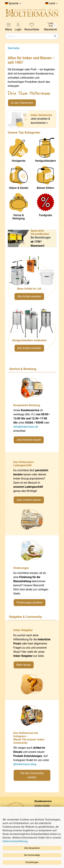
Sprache (13, 3)
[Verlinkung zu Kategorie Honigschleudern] (32, 332)
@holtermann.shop (25, 764)
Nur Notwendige (32, 855)
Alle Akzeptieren (32, 848)
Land (52, 3)
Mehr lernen (24, 665)
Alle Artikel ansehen (29, 296)
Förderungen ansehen (30, 603)
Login (18, 27)
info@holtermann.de (26, 427)
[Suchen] (55, 36)
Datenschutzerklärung (15, 841)
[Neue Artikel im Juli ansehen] (32, 280)
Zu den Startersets (22, 103)
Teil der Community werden (32, 775)
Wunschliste (32, 27)
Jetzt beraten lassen (29, 440)
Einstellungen (32, 862)
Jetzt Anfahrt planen (29, 500)
